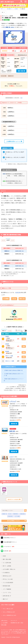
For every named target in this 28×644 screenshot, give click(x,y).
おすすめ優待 (17, 516)
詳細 (24, 339)
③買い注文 (22, 299)
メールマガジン (9, 546)
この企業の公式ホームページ (13, 141)
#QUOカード (11, 76)
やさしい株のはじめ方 (8, 609)
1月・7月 (23, 51)
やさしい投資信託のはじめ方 (9, 615)
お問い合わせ (4, 621)
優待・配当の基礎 (7, 559)
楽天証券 (7, 351)
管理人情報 (4, 625)
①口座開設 (6, 299)
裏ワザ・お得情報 (7, 566)
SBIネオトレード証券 (10, 361)
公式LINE (8, 551)
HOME (4, 556)
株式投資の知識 (6, 586)
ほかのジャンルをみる (13, 499)
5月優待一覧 (4, 514)
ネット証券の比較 (7, 563)
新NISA (7, 576)
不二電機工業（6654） (9, 27)
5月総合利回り (10, 516)
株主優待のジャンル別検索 (12, 9)
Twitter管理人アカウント (10, 538)
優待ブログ (5, 599)
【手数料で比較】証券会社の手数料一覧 (13, 370)
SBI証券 (7, 337)
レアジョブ (13, 401)
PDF (22, 98)
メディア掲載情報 (7, 589)
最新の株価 (21, 71)
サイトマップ (14, 621)
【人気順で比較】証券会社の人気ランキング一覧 (14, 375)
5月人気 (10, 514)
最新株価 (13, 424)
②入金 (14, 299)
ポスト (24, 15)
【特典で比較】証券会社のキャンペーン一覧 (14, 380)
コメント (3, 191)
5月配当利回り (23, 514)
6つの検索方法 (6, 573)
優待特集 (9, 569)
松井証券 (18, 293)
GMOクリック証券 (9, 356)
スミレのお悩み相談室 (8, 583)
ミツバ (11, 457)
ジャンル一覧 (4, 76)
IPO (8, 579)
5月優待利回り (16, 514)
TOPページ (3, 9)
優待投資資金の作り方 (22, 55)
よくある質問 (4, 623)
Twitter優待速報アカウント (10, 542)
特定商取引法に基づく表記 (17, 623)
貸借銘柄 (11, 16)
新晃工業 (12, 431)
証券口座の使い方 (7, 596)
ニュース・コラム (7, 592)
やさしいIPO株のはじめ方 (9, 612)
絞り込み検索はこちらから (14, 521)
